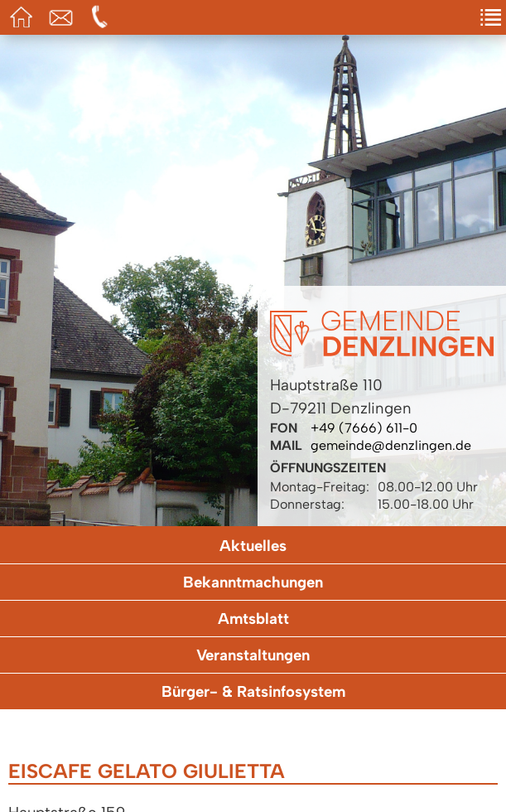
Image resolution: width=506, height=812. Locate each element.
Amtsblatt (253, 619)
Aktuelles (253, 546)
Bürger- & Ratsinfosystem (253, 691)
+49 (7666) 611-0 (364, 428)
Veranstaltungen (253, 655)
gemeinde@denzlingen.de (391, 445)
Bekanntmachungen (253, 582)
